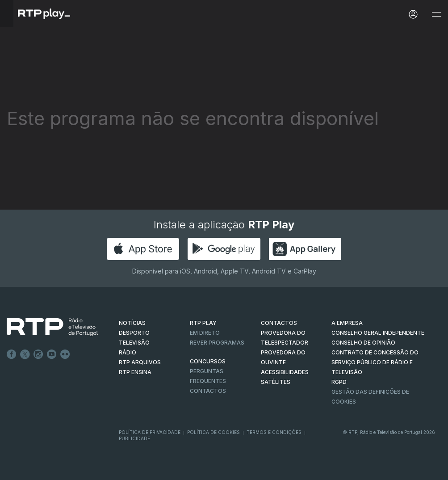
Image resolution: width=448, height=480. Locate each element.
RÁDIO (128, 352)
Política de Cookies (214, 432)
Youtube (52, 354)
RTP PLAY (203, 323)
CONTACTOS (279, 323)
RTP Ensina (135, 372)
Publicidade (134, 438)
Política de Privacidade (150, 432)
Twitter (25, 354)
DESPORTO (134, 333)
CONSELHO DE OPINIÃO (363, 343)
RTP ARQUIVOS (140, 362)
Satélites (276, 382)
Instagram (38, 354)
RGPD (339, 382)
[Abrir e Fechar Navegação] (436, 15)
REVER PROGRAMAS (217, 343)
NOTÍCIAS (132, 323)
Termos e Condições (274, 432)
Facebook (12, 354)
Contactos (208, 391)
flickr (65, 354)
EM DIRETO (205, 333)
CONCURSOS (208, 361)
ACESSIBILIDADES (285, 372)
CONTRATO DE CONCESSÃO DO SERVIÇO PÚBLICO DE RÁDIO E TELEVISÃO (375, 362)
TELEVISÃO (134, 343)
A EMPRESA (347, 323)
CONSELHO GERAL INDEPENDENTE (378, 333)
